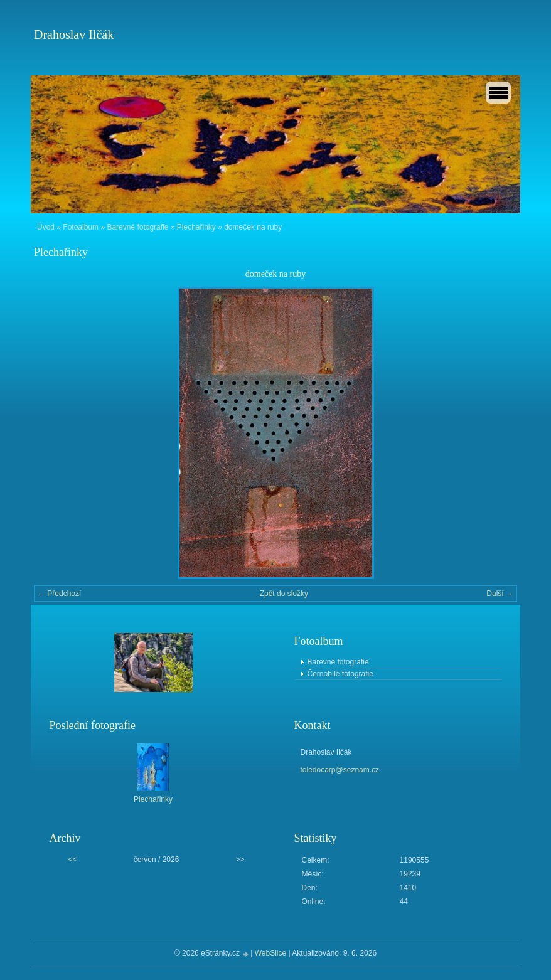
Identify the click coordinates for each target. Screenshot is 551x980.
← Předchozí (59, 594)
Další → (500, 594)
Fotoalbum (81, 227)
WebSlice (270, 953)
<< (73, 860)
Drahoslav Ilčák (74, 35)
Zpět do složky (284, 594)
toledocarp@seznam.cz (340, 770)
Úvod (46, 227)
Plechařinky (196, 227)
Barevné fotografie (137, 227)
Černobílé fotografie (340, 674)
